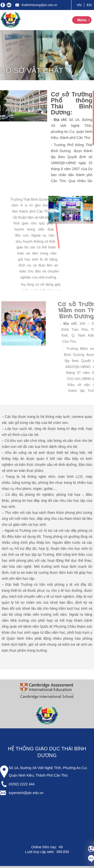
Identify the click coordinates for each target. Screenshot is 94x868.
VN (79, 5)
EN (89, 5)
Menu (82, 20)
